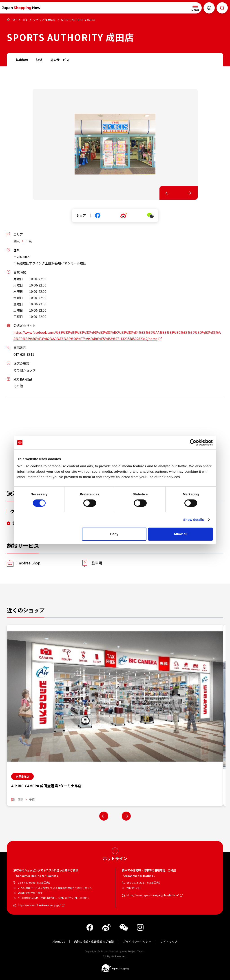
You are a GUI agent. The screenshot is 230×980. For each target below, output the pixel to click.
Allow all (180, 534)
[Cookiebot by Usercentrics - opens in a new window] (193, 443)
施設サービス (60, 60)
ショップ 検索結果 (44, 20)
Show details (194, 520)
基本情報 (22, 60)
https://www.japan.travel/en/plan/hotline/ (153, 895)
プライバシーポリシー (137, 941)
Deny (114, 534)
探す (25, 20)
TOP (14, 20)
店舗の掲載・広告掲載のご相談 (94, 941)
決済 (39, 60)
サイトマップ (169, 941)
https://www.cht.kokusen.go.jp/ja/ (39, 905)
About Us (59, 941)
